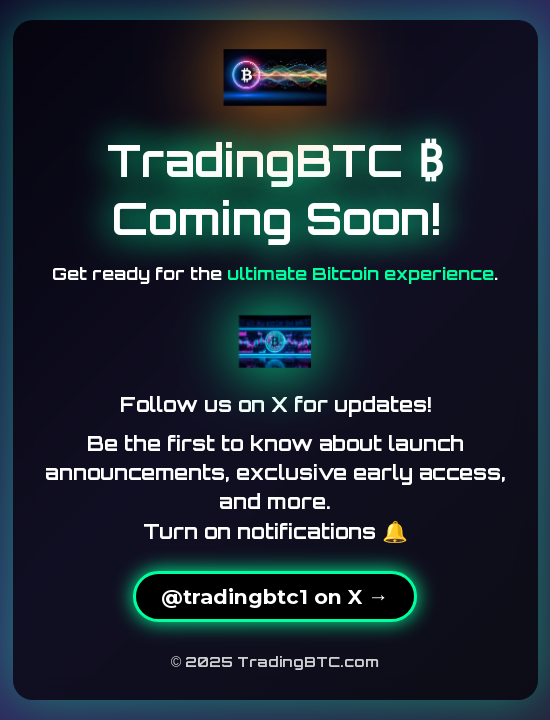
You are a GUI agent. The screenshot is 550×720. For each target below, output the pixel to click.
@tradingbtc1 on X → (275, 596)
